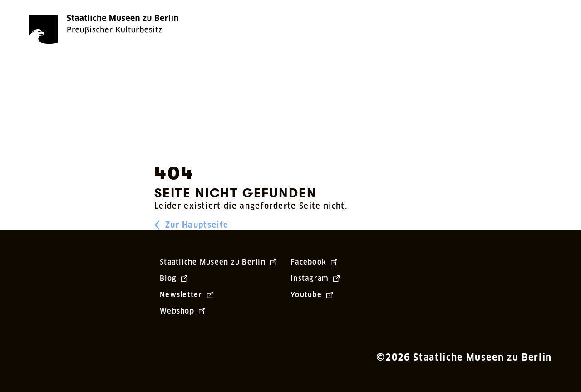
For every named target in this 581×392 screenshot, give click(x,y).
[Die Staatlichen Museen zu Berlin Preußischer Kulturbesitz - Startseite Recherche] (103, 29)
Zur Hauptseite (191, 225)
